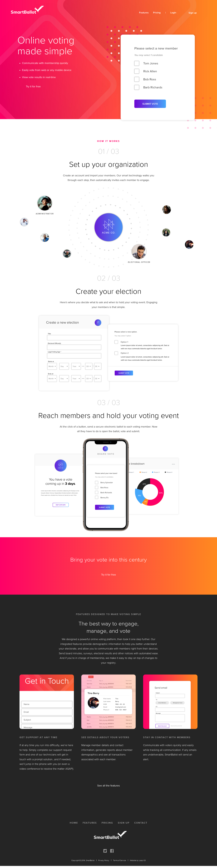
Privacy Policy (104, 860)
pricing (107, 823)
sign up (124, 823)
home (74, 823)
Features (144, 13)
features (90, 823)
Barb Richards (153, 87)
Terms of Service (120, 860)
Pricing (157, 13)
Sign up (193, 13)
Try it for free (33, 87)
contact (141, 823)
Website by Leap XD (138, 860)
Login (173, 13)
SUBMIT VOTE (150, 104)
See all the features (108, 786)
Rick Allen (150, 71)
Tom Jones (151, 63)
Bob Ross (150, 79)
